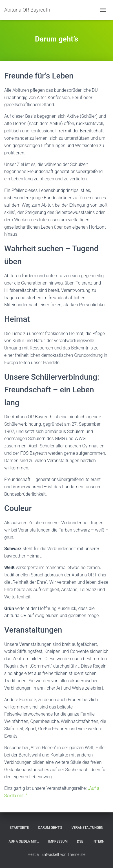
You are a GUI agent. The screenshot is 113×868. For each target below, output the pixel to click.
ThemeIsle (76, 854)
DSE (80, 841)
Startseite (19, 828)
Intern (99, 841)
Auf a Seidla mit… (24, 841)
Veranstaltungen (87, 828)
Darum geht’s (50, 828)
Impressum (58, 841)
